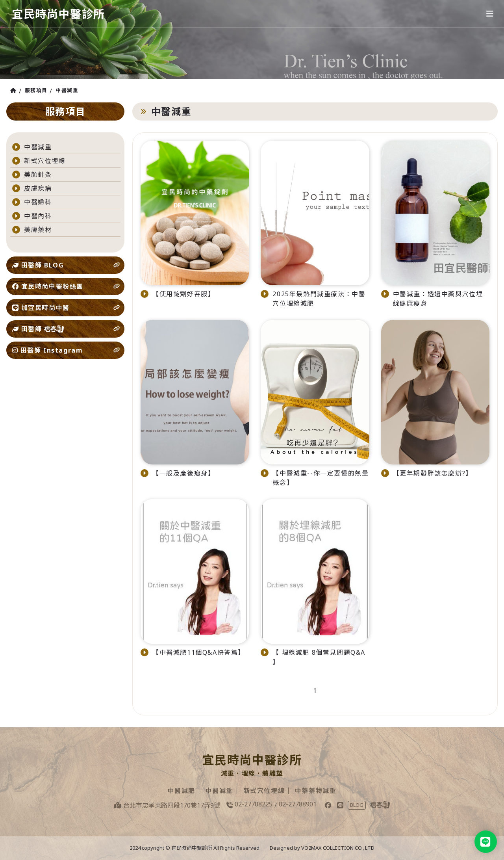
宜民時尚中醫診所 (62, 14)
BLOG (357, 805)
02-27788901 (298, 804)
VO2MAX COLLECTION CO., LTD (338, 848)
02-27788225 (254, 804)
